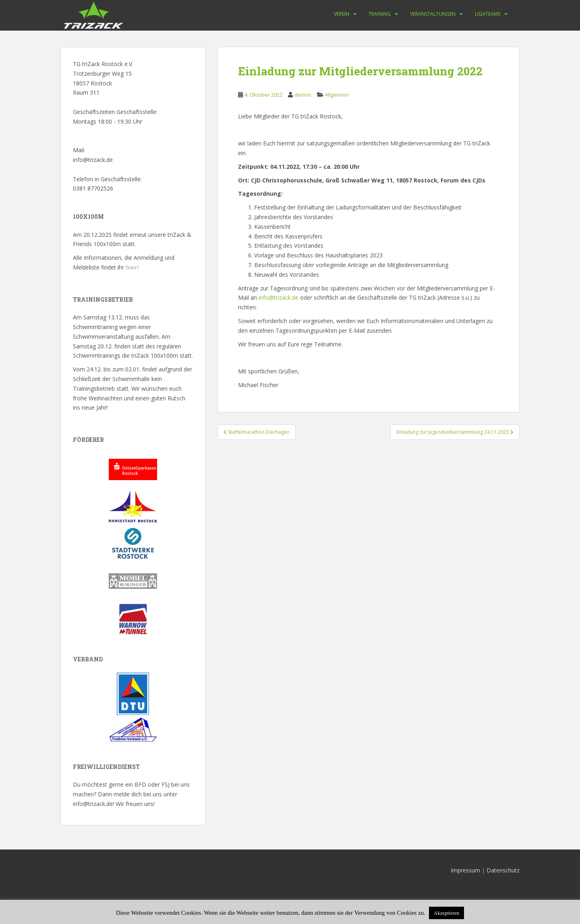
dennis (303, 95)
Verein (342, 14)
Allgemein (337, 95)
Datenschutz (503, 870)
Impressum (465, 870)
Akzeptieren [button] (447, 913)
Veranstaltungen (433, 14)
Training (380, 14)
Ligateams (488, 14)
